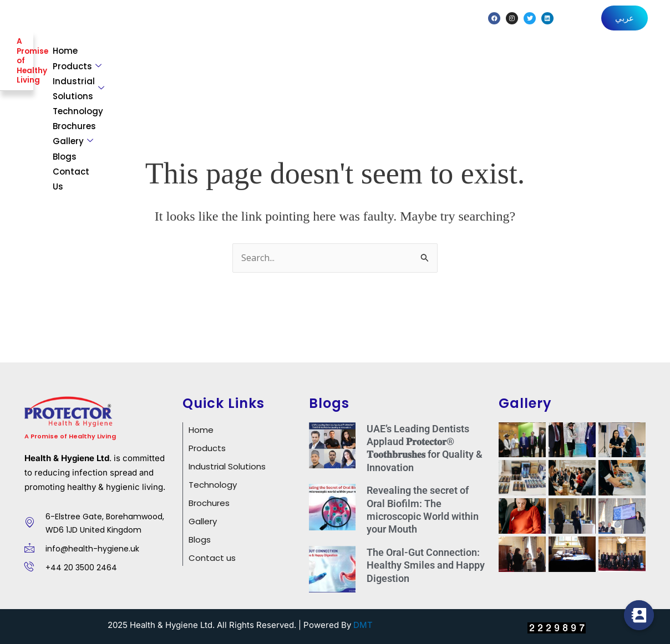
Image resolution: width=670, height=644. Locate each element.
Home (193, 57)
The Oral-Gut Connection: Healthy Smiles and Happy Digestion (426, 563)
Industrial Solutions (327, 57)
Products (241, 57)
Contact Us (620, 57)
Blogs (573, 57)
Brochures (473, 57)
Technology (414, 57)
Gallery (526, 57)
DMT (363, 623)
